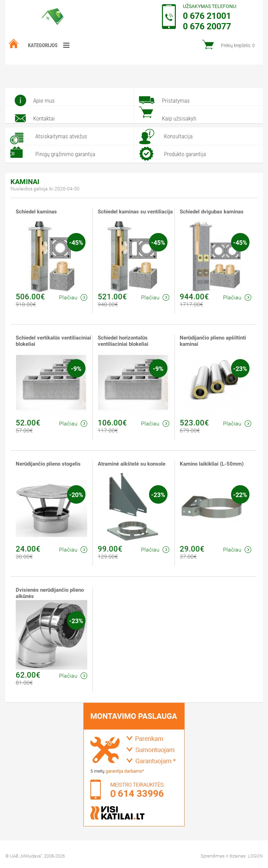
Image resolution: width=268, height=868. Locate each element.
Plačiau (73, 297)
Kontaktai (44, 118)
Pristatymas (176, 101)
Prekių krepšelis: (238, 45)
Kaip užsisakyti (179, 118)
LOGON (255, 856)
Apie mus (44, 101)
